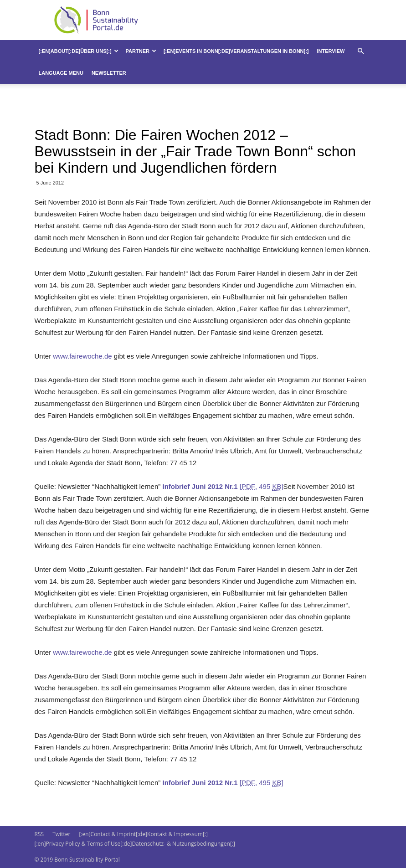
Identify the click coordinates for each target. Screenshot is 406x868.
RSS (39, 834)
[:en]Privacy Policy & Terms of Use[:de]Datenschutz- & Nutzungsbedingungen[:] (135, 844)
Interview (331, 51)
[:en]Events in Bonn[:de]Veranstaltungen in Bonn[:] (236, 51)
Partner (141, 51)
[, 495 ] (223, 487)
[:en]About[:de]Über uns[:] (79, 51)
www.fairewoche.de (83, 356)
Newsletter (109, 73)
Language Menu (61, 73)
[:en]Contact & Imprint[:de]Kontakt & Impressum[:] (143, 834)
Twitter (61, 834)
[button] (361, 51)
